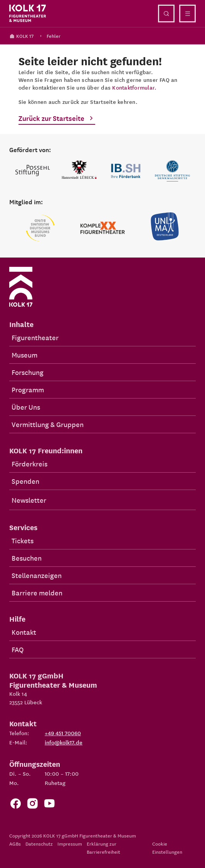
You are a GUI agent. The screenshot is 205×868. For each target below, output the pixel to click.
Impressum (70, 843)
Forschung (28, 372)
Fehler (54, 36)
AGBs (15, 843)
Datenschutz (39, 843)
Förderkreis (29, 464)
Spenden (25, 481)
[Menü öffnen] (187, 14)
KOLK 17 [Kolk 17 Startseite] (21, 36)
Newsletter (29, 500)
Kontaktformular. (134, 87)
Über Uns (26, 407)
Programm (28, 389)
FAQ (18, 649)
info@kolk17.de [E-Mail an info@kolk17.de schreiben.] (64, 742)
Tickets (23, 540)
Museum (24, 355)
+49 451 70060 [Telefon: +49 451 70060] (63, 733)
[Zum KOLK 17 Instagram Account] (32, 805)
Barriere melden (37, 593)
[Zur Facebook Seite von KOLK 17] (15, 805)
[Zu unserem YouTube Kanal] (49, 805)
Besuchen (27, 558)
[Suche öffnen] (166, 14)
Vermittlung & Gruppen (48, 424)
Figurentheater (35, 337)
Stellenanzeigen (37, 575)
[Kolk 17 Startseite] (28, 14)
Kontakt (24, 632)
